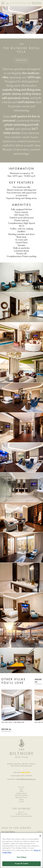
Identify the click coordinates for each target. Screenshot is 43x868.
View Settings (22, 857)
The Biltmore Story (22, 814)
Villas (22, 789)
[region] (21, 850)
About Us (21, 812)
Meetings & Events (21, 798)
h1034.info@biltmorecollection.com (26, 779)
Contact (21, 802)
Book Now (37, 3)
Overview (21, 787)
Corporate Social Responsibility (21, 816)
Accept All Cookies (21, 864)
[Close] (40, 836)
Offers (21, 791)
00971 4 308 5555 (27, 776)
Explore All (38, 681)
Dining (21, 800)
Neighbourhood (21, 793)
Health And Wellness (21, 795)
